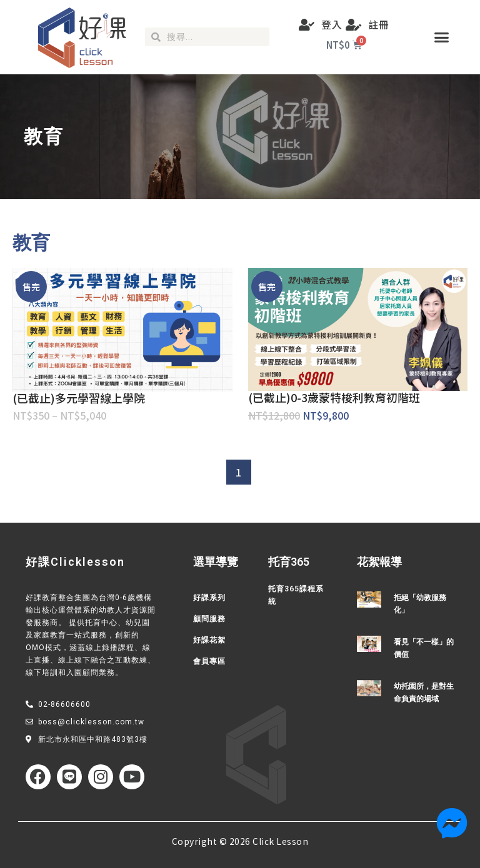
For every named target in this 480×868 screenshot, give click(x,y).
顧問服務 (209, 619)
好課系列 (209, 598)
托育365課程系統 (296, 595)
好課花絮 (209, 640)
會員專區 (209, 661)
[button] (442, 37)
